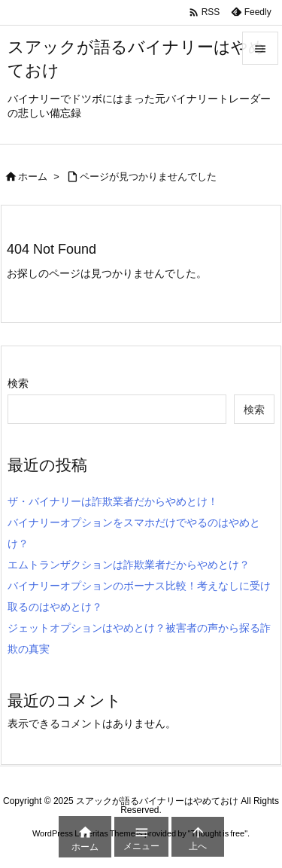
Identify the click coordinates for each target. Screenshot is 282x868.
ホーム (33, 177)
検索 (18, 383)
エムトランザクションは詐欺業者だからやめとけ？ (129, 565)
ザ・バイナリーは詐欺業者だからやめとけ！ (113, 501)
